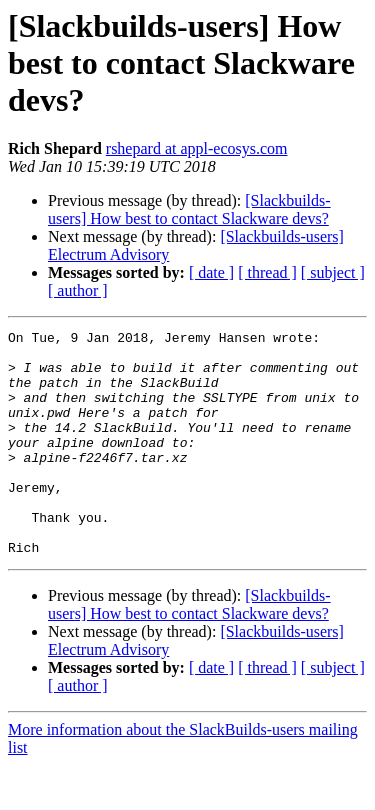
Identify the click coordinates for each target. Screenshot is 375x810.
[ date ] (211, 272)
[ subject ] (333, 272)
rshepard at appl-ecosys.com (197, 148)
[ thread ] (267, 272)
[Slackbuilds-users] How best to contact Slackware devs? (189, 209)
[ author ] (78, 290)
